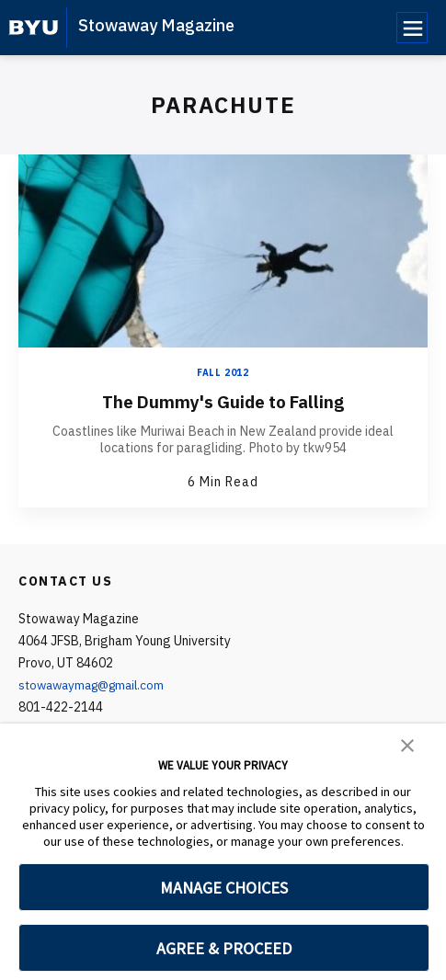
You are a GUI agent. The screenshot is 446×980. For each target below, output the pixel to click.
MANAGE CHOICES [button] (224, 888)
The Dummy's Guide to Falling (223, 401)
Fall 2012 (223, 373)
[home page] (34, 28)
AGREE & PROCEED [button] (224, 948)
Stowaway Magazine (156, 25)
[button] (407, 744)
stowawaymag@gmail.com (97, 684)
